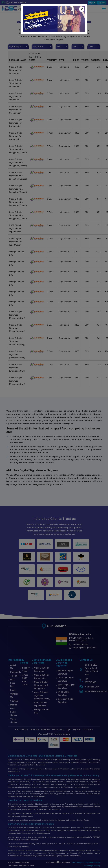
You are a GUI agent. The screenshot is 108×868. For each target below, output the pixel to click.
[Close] (82, 9)
